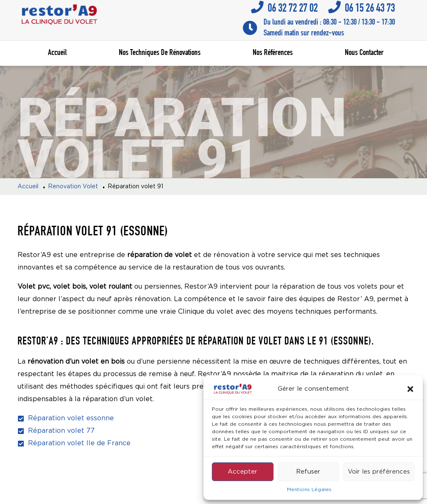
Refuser (308, 472)
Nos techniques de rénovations (160, 53)
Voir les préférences (379, 472)
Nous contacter (364, 53)
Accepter (242, 472)
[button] (410, 389)
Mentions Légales (309, 490)
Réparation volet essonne (71, 418)
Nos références (273, 53)
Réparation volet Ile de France (79, 443)
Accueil (57, 53)
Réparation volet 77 (61, 431)
